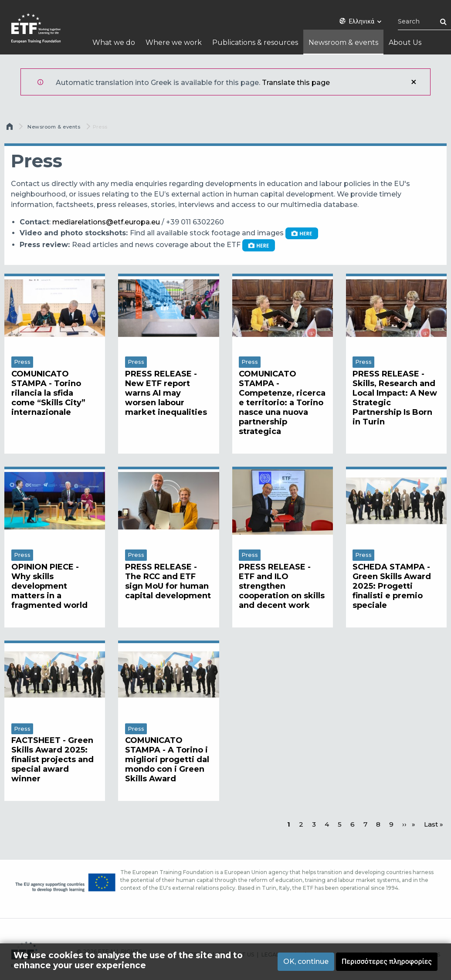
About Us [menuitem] (405, 42)
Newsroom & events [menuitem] (343, 42)
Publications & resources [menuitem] (255, 42)
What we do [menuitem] (114, 42)
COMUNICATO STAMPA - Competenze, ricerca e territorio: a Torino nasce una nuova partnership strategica (282, 403)
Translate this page (296, 83)
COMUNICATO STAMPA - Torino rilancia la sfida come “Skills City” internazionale (48, 393)
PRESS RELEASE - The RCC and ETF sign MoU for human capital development (168, 581)
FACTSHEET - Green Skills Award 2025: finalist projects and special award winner (53, 760)
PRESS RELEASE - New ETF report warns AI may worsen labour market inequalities (166, 393)
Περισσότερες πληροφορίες (387, 961)
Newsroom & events (54, 127)
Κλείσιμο (414, 82)
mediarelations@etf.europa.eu (106, 222)
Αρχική (10, 129)
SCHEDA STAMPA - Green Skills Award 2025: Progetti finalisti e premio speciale (392, 586)
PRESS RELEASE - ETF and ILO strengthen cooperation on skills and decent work (282, 586)
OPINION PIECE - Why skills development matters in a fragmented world (49, 586)
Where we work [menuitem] (174, 42)
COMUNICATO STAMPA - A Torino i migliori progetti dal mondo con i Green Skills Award (167, 760)
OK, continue (306, 961)
